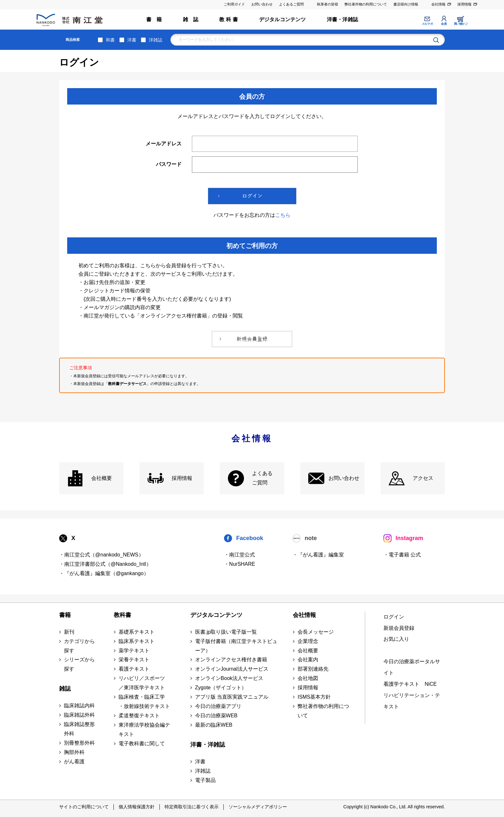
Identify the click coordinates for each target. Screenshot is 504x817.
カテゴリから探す (79, 646)
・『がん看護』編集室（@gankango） (104, 573)
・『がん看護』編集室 (318, 555)
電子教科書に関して (142, 744)
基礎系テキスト (137, 632)
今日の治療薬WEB (216, 716)
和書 (110, 40)
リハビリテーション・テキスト (412, 701)
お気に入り (396, 639)
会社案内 (308, 660)
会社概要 (102, 478)
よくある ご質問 (262, 478)
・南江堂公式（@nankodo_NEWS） (101, 555)
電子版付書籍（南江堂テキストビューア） (236, 646)
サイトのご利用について (84, 807)
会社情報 (438, 4)
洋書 (132, 40)
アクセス (423, 478)
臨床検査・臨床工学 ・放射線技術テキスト (144, 702)
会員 (444, 24)
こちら (283, 215)
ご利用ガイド (234, 4)
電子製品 (205, 780)
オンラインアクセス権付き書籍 (231, 660)
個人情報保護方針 (137, 807)
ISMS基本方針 (314, 697)
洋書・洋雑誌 (342, 19)
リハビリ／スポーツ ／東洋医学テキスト (142, 683)
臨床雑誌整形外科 (79, 729)
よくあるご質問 (291, 4)
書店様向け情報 (406, 4)
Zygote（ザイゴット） (221, 688)
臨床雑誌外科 (79, 715)
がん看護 (74, 762)
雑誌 (65, 689)
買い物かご (461, 24)
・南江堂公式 (239, 555)
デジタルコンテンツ (283, 19)
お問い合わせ (262, 4)
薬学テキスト (134, 651)
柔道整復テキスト (139, 716)
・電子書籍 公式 (402, 555)
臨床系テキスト (137, 641)
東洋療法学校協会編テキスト (144, 730)
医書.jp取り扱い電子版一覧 (226, 632)
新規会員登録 (399, 628)
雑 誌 (191, 19)
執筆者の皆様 (328, 4)
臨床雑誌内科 (79, 706)
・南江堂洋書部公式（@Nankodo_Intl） (105, 564)
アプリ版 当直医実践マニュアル (232, 697)
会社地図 (308, 678)
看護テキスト (134, 669)
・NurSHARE (240, 564)
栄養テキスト (134, 660)
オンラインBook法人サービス (229, 678)
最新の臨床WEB (214, 725)
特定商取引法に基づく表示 (192, 807)
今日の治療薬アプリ (218, 706)
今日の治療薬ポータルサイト (412, 667)
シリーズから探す (79, 664)
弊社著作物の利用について (366, 4)
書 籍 (154, 19)
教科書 (122, 615)
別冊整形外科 (79, 743)
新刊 (69, 632)
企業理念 (308, 641)
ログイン (394, 617)
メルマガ (427, 24)
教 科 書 (229, 19)
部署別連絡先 (313, 669)
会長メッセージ (316, 632)
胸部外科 (74, 752)
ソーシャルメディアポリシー (258, 807)
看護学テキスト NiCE (410, 684)
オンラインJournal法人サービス (232, 669)
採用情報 (464, 4)
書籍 (65, 615)
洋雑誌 (156, 40)
